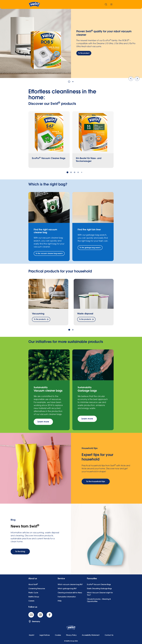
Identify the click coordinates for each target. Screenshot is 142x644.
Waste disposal (85, 314)
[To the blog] (20, 552)
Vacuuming (38, 314)
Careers (31, 601)
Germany (34, 622)
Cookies (58, 635)
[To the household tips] (96, 482)
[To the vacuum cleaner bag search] (49, 253)
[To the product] (84, 53)
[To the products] (41, 319)
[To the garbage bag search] (90, 248)
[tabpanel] (71, 43)
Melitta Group (34, 597)
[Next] (137, 79)
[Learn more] (43, 422)
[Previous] (131, 79)
